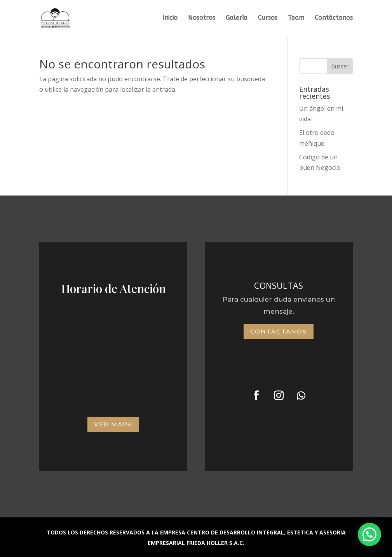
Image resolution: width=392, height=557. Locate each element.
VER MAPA (113, 424)
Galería (237, 18)
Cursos (268, 18)
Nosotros (202, 18)
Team (296, 18)
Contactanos (279, 331)
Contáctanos (334, 18)
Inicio (170, 18)
